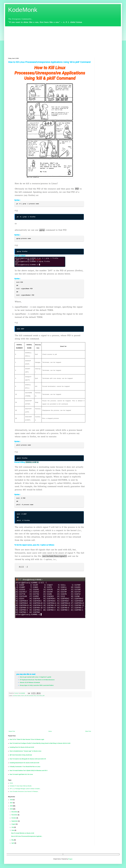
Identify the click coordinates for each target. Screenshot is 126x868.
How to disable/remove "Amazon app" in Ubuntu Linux (25, 751)
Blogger (70, 859)
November (15, 815)
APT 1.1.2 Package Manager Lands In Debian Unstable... (25, 789)
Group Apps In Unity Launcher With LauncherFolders (37, 685)
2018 (12, 800)
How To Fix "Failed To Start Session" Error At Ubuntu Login (27, 739)
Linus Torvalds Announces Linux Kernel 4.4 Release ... (24, 792)
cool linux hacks (17, 696)
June (13, 830)
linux (35, 696)
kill (26, 696)
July (13, 827)
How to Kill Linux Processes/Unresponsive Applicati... (27, 836)
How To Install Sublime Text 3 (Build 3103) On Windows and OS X (29, 771)
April (13, 843)
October (14, 818)
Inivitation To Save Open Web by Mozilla (21, 786)
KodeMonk (23, 10)
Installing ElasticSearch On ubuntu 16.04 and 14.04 (24, 763)
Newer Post (12, 731)
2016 (12, 806)
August (14, 824)
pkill (43, 696)
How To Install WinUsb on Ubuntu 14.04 (23, 833)
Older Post (88, 731)
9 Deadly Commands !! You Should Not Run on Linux (25, 767)
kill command (30, 696)
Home (50, 731)
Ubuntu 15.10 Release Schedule (30, 682)
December (15, 812)
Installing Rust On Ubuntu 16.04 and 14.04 (22, 747)
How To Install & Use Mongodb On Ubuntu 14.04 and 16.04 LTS (28, 759)
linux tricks (39, 696)
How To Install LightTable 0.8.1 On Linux (21, 774)
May (13, 840)
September (15, 821)
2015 (12, 809)
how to (23, 696)
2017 (12, 803)
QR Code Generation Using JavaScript (21, 755)
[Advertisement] (63, 41)
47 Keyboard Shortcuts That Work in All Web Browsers (37, 680)
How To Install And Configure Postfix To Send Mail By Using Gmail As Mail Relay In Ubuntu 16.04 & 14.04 (40, 743)
